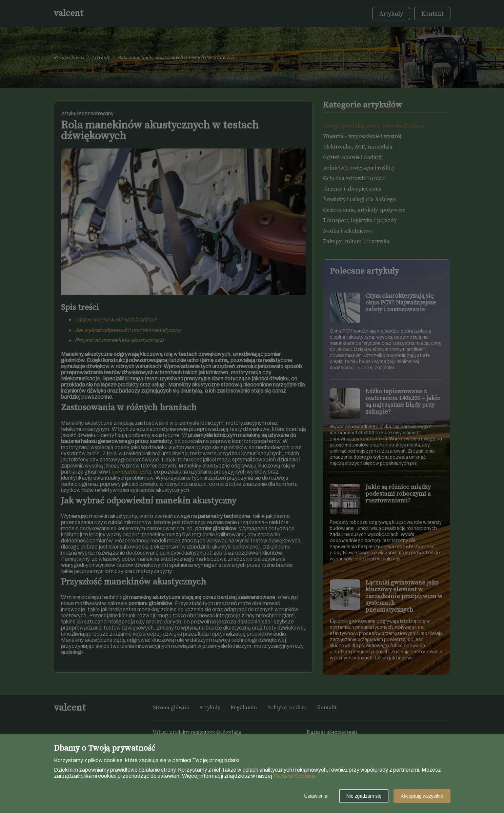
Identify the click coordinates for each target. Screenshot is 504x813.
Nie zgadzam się (364, 796)
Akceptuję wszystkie (422, 796)
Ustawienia (316, 796)
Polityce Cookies (294, 776)
